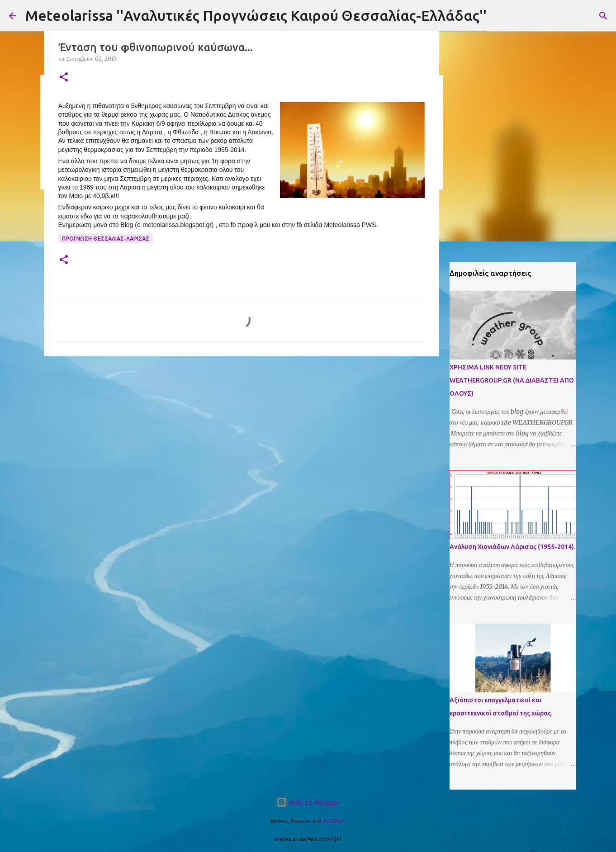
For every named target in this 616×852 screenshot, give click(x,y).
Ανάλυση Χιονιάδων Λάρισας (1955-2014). (512, 547)
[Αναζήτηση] (603, 16)
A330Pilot (334, 821)
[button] (64, 78)
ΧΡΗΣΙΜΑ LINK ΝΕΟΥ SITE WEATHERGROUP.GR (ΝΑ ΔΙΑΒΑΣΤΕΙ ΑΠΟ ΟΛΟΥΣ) (512, 380)
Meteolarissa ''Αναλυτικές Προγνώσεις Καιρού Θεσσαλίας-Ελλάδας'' (256, 15)
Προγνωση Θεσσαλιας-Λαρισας (106, 239)
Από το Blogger (308, 802)
